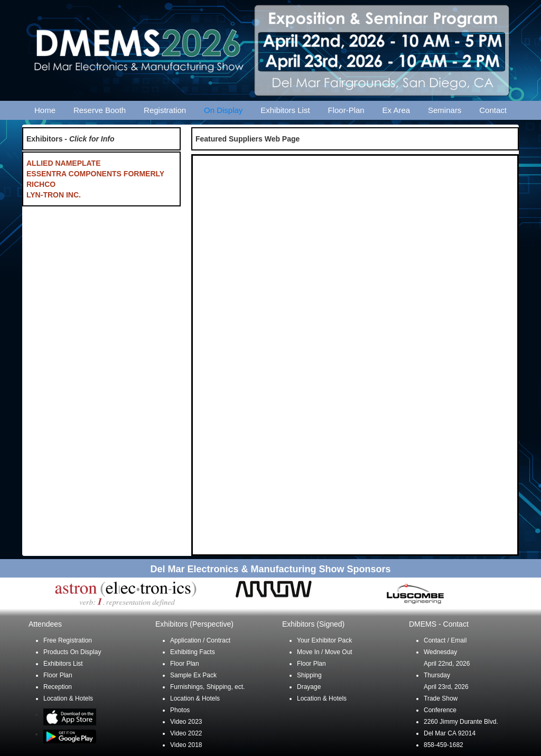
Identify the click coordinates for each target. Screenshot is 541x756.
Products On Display (72, 652)
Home (45, 110)
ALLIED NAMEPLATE (64, 163)
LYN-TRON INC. (54, 195)
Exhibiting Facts (193, 652)
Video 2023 (186, 722)
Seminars (445, 110)
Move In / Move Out (325, 652)
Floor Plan (58, 675)
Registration (165, 110)
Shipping (309, 675)
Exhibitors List (285, 110)
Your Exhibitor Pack (324, 640)
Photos (180, 710)
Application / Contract (200, 640)
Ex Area (397, 110)
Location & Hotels (68, 698)
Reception (58, 687)
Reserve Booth (100, 110)
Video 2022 (186, 733)
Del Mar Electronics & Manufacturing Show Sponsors (270, 569)
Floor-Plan (346, 110)
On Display (223, 110)
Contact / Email (445, 640)
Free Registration (68, 640)
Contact (493, 110)
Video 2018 (186, 745)
